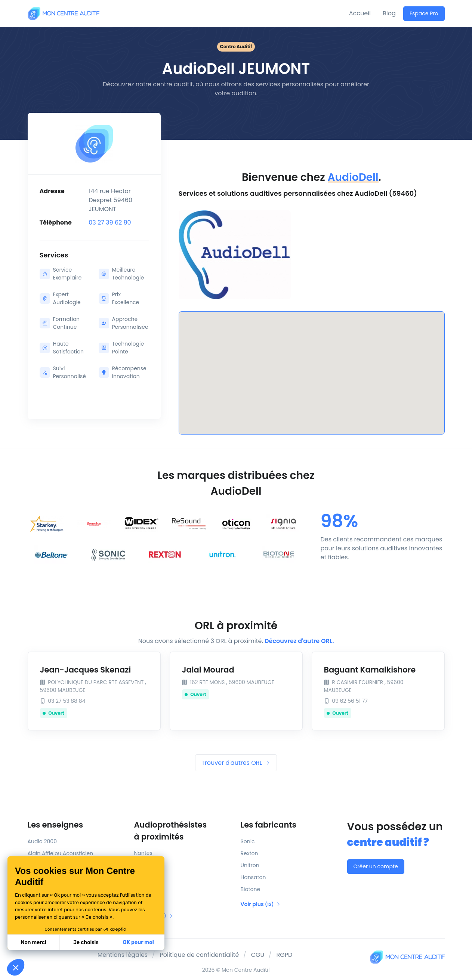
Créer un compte (376, 866)
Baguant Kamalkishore (370, 670)
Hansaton (253, 877)
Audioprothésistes (183, 831)
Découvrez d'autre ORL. (299, 641)
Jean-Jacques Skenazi (86, 670)
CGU (258, 955)
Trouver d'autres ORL (236, 763)
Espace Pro (424, 13)
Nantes (143, 853)
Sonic (248, 841)
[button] (16, 967)
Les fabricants (269, 825)
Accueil (360, 13)
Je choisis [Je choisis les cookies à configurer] (86, 942)
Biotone (251, 889)
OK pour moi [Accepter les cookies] (138, 942)
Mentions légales (123, 955)
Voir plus (261, 904)
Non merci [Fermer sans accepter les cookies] (33, 942)
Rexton (249, 853)
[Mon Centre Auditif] (64, 13)
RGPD (285, 955)
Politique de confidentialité (199, 955)
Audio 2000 (42, 841)
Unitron (250, 865)
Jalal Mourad (208, 670)
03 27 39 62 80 (110, 222)
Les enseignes (55, 825)
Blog (389, 13)
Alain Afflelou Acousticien (61, 853)
